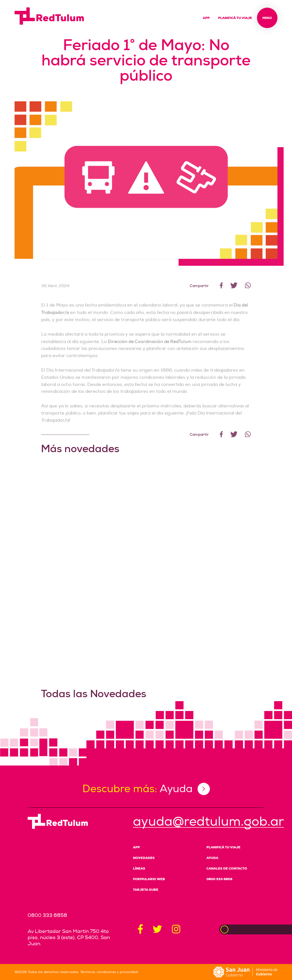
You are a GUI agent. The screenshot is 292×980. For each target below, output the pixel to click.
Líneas (139, 868)
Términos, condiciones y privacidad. (109, 972)
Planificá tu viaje (235, 18)
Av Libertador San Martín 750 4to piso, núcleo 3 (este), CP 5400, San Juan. (69, 937)
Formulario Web (149, 879)
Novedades (144, 858)
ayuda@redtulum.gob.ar (208, 822)
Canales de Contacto (227, 868)
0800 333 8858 (219, 879)
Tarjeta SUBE (146, 890)
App (206, 18)
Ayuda (212, 858)
